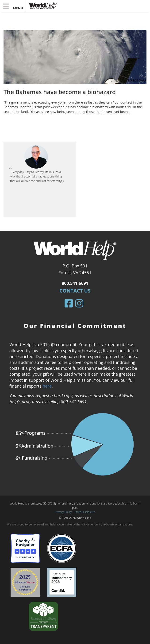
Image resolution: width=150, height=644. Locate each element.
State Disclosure (85, 512)
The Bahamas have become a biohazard (60, 92)
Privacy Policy (63, 512)
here (47, 386)
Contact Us (75, 291)
